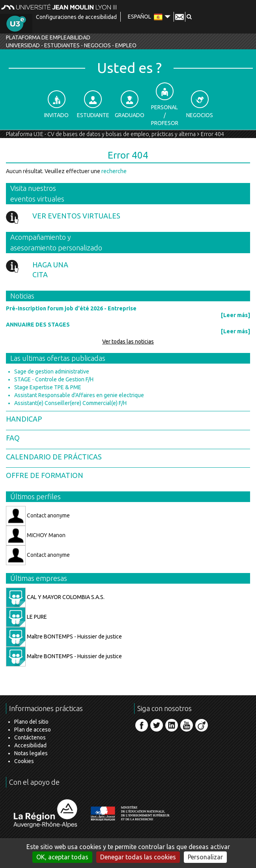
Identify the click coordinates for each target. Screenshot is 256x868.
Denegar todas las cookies (138, 857)
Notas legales (31, 753)
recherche (114, 171)
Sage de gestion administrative (52, 371)
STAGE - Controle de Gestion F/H (54, 379)
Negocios (200, 104)
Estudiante (93, 104)
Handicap (24, 419)
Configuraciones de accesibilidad (76, 17)
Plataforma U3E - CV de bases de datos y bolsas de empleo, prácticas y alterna (101, 134)
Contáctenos (30, 737)
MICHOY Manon (36, 536)
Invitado (56, 104)
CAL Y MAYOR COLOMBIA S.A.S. (55, 597)
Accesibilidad (30, 745)
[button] (189, 17)
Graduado (130, 104)
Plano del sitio (31, 722)
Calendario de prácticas (54, 457)
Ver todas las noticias (128, 342)
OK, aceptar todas (62, 857)
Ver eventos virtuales (76, 216)
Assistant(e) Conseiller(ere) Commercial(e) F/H (70, 403)
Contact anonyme (38, 516)
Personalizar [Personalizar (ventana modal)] (205, 857)
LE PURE (26, 617)
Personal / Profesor (165, 104)
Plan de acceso (33, 730)
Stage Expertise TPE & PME (48, 387)
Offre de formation (45, 475)
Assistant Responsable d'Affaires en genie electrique (79, 395)
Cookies (24, 761)
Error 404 (212, 134)
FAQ (13, 438)
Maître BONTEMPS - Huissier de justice (64, 637)
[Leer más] (235, 315)
